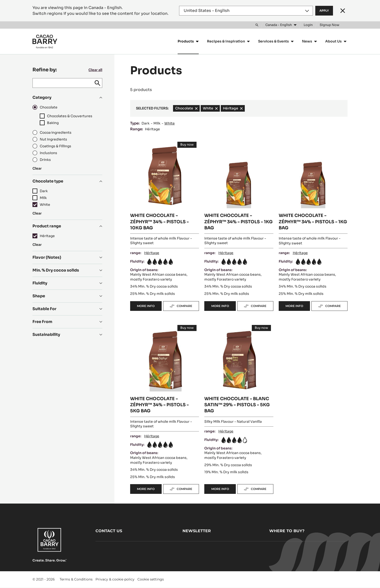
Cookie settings (151, 579)
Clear (37, 168)
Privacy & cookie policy (115, 579)
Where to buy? (287, 531)
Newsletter (197, 531)
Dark (146, 123)
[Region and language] (246, 11)
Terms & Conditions (76, 579)
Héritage (152, 129)
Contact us (109, 531)
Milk (157, 123)
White (170, 123)
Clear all (95, 70)
